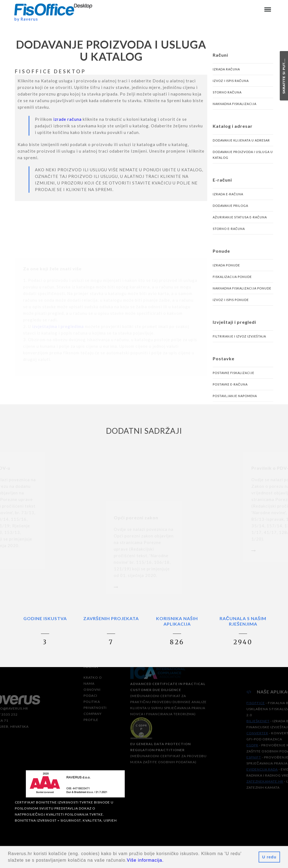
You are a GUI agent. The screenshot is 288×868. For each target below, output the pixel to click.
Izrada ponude (226, 271)
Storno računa (227, 98)
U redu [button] (269, 857)
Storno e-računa (229, 235)
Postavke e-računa (230, 390)
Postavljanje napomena (235, 402)
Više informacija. (145, 860)
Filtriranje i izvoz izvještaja (239, 342)
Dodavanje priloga (230, 212)
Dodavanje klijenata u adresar (241, 146)
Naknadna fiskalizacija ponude (242, 294)
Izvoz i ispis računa (231, 87)
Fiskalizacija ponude (232, 283)
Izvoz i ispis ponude (231, 306)
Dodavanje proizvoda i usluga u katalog (243, 161)
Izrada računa (226, 75)
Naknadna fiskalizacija (235, 110)
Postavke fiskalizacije (233, 379)
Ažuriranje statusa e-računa (240, 223)
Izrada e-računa (228, 200)
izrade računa (67, 125)
